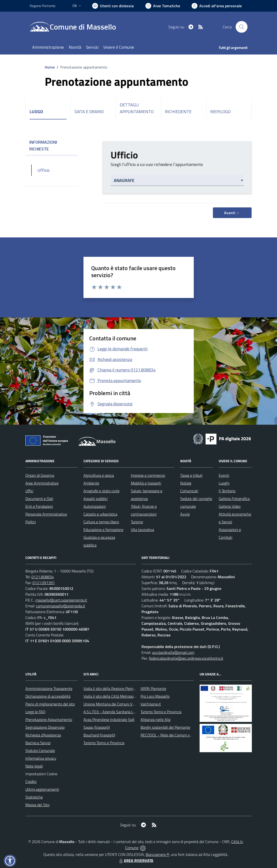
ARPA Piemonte (153, 688)
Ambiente (91, 483)
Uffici (29, 491)
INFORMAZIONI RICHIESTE (52, 145)
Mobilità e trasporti (146, 483)
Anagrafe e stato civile (101, 491)
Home (50, 67)
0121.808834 (43, 577)
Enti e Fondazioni (39, 506)
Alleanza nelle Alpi (156, 719)
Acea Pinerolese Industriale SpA (109, 719)
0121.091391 (44, 583)
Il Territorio (227, 491)
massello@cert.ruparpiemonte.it (61, 600)
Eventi (224, 475)
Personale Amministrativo (46, 514)
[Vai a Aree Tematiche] (163, 6)
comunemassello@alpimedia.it (61, 606)
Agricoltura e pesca (99, 475)
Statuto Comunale (40, 751)
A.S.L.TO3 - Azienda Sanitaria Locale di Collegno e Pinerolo (130, 712)
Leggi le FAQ (35, 712)
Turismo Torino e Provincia (104, 743)
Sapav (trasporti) (97, 727)
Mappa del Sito (37, 805)
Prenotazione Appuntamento (49, 719)
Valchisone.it (151, 704)
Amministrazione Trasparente (49, 688)
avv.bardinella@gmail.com (173, 652)
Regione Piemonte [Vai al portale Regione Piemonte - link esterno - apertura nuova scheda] (43, 6)
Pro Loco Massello (155, 696)
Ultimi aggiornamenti (42, 789)
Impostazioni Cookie (41, 774)
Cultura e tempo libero (101, 522)
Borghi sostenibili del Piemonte (165, 727)
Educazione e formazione (103, 530)
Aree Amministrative (42, 483)
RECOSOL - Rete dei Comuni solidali (170, 735)
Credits (31, 782)
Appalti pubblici (96, 499)
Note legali (34, 766)
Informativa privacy (41, 758)
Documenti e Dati (39, 499)
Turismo (137, 522)
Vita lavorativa (142, 530)
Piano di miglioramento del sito (50, 704)
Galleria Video (230, 506)
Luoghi (224, 483)
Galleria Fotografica (234, 499)
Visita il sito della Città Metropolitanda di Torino (121, 696)
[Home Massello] (76, 27)
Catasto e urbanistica (100, 514)
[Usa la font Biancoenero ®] (113, 6)
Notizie (186, 483)
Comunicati (189, 491)
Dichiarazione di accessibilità (48, 696)
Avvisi (185, 514)
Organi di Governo (40, 475)
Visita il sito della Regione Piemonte (112, 688)
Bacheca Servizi (38, 743)
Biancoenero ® (157, 854)
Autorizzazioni (95, 506)
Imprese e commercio (148, 475)
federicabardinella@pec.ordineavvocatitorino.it (186, 658)
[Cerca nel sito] (241, 27)
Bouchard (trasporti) (99, 735)
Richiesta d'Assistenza (43, 735)
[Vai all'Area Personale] (217, 6)
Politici (31, 522)
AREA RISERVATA (136, 860)
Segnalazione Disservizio (45, 727)
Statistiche (34, 797)
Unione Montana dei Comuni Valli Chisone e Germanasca (129, 704)
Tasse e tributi (191, 475)
